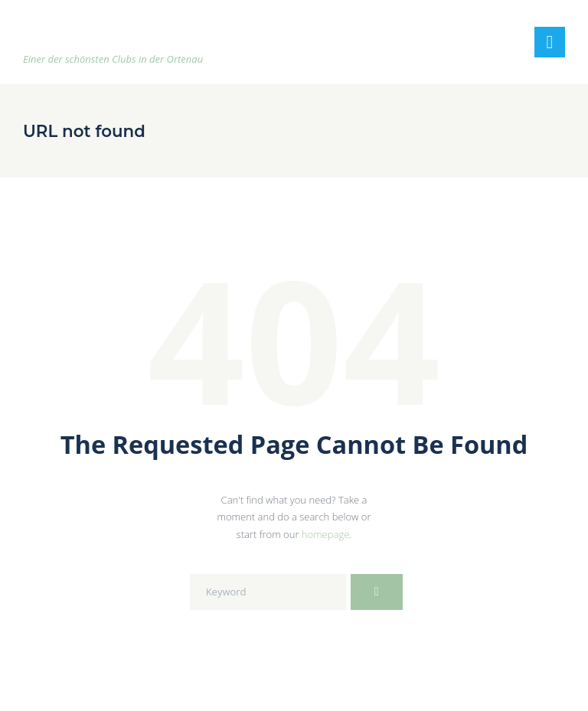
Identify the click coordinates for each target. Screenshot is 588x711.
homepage (325, 534)
